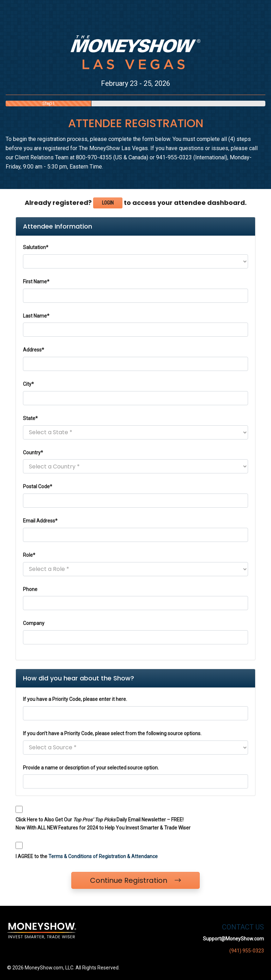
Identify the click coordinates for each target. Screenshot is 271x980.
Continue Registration (135, 880)
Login (108, 203)
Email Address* (40, 521)
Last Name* (36, 316)
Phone (30, 589)
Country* (33, 453)
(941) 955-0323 (247, 951)
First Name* (36, 282)
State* (30, 418)
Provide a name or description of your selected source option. (91, 768)
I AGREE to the (87, 856)
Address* (34, 350)
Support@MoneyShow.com (233, 939)
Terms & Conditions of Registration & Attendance (103, 856)
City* (28, 384)
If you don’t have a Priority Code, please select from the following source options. (112, 733)
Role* (29, 555)
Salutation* (36, 247)
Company (34, 623)
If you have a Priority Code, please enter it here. (75, 699)
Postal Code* (38, 486)
